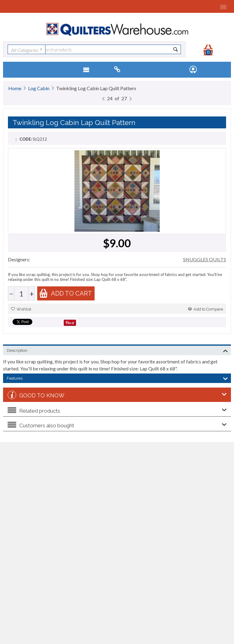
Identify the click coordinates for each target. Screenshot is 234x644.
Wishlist (21, 309)
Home (15, 88)
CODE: (26, 139)
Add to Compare (205, 309)
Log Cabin (39, 88)
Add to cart (66, 293)
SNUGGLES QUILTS (205, 259)
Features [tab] (117, 378)
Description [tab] (117, 350)
